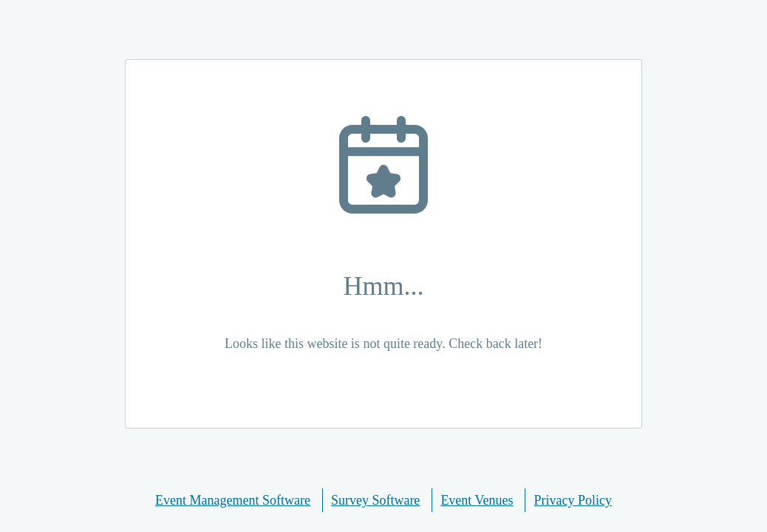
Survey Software (375, 500)
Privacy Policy (573, 500)
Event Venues (477, 500)
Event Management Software (233, 500)
